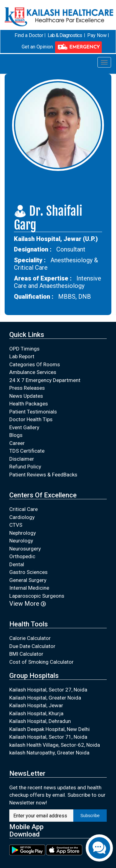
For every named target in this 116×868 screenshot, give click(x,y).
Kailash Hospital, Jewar (36, 705)
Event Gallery (24, 427)
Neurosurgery (25, 548)
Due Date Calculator (32, 646)
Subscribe (90, 816)
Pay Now (97, 35)
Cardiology (22, 517)
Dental (17, 564)
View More (28, 604)
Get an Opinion (37, 47)
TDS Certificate (27, 451)
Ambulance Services (33, 372)
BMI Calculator (26, 654)
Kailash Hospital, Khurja (36, 713)
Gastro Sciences (28, 572)
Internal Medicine (29, 588)
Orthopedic (22, 556)
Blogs (16, 435)
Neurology (21, 541)
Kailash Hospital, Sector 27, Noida (48, 690)
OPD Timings (24, 348)
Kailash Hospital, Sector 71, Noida (48, 737)
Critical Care (24, 509)
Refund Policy (25, 467)
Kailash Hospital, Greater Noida (45, 697)
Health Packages (29, 404)
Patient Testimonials (33, 411)
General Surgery (28, 580)
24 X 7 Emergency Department (45, 380)
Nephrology (23, 533)
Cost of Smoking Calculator (41, 662)
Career (17, 443)
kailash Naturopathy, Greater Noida (49, 753)
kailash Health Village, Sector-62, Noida (55, 745)
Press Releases (27, 388)
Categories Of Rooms (35, 364)
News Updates (26, 396)
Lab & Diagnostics (65, 35)
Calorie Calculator (30, 638)
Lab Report (22, 356)
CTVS (16, 525)
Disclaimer (22, 459)
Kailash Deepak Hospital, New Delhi (49, 729)
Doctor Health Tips (31, 419)
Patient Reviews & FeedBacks (43, 474)
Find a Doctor (29, 35)
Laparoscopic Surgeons (37, 596)
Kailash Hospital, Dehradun (40, 721)
